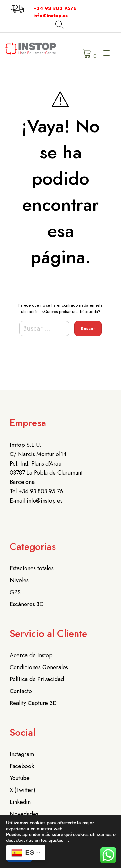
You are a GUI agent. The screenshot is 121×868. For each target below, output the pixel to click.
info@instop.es (50, 16)
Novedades (24, 814)
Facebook (22, 766)
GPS (15, 592)
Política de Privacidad (37, 679)
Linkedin (20, 802)
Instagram (22, 754)
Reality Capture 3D (33, 703)
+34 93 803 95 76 (41, 491)
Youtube (20, 778)
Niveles (19, 580)
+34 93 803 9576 (55, 8)
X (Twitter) (22, 790)
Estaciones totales (32, 568)
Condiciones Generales (39, 667)
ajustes (56, 841)
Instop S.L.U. (25, 445)
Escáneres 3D (27, 604)
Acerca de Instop (31, 655)
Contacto (21, 691)
